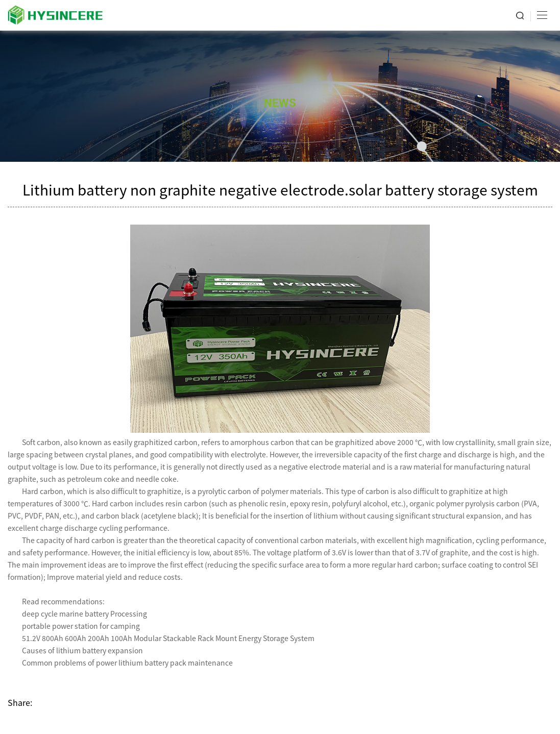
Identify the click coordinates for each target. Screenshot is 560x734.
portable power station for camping (81, 626)
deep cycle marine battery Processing (84, 614)
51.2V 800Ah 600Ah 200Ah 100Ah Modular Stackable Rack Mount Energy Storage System (168, 638)
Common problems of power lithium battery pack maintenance (127, 663)
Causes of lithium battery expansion (82, 650)
